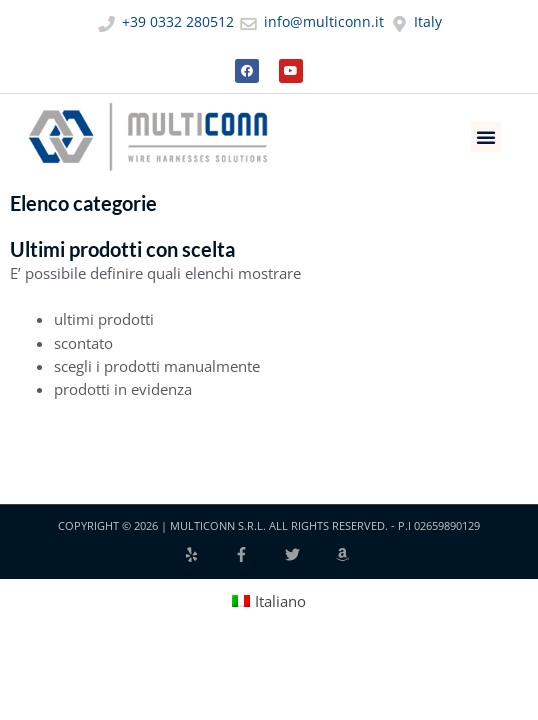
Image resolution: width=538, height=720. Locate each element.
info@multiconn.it (311, 21)
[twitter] (309, 554)
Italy (415, 21)
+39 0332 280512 (165, 21)
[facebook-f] (258, 554)
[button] (486, 137)
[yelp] (208, 554)
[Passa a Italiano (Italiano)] (269, 600)
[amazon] (345, 554)
